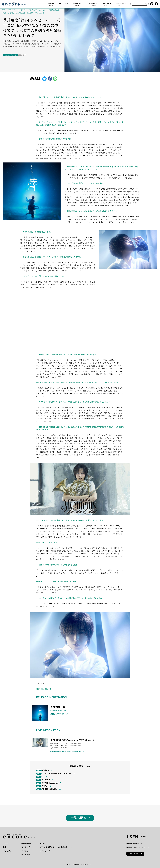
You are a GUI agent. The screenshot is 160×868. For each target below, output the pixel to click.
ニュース (6, 843)
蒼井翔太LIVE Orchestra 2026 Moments (68, 751)
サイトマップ (45, 851)
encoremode (26, 843)
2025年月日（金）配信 (58, 710)
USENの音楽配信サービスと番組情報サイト (56, 847)
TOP (4, 10)
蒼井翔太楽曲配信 (50, 789)
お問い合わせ (134, 854)
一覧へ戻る (78, 818)
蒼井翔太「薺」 (60, 714)
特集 (5, 847)
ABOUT (43, 843)
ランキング (26, 847)
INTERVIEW (11, 10)
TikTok (45, 786)
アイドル (25, 851)
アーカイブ (26, 855)
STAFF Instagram (50, 783)
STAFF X (46, 780)
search (146, 4)
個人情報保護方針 (133, 844)
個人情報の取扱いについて (136, 847)
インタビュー (8, 851)
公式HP (46, 771)
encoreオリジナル (22, 10)
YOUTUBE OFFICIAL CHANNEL (57, 774)
